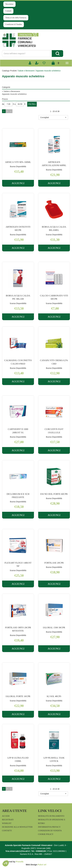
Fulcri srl (42, 865)
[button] (53, 117)
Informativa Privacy (49, 827)
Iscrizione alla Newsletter (17, 827)
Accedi (6, 816)
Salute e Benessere (26, 71)
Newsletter (9, 4)
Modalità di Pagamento (51, 816)
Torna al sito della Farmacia (16, 18)
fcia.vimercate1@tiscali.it (18, 851)
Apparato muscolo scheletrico (14, 94)
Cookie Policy (46, 834)
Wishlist (7, 823)
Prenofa (20, 862)
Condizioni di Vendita (14, 24)
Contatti (8, 11)
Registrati (8, 820)
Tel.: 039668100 (39, 851)
